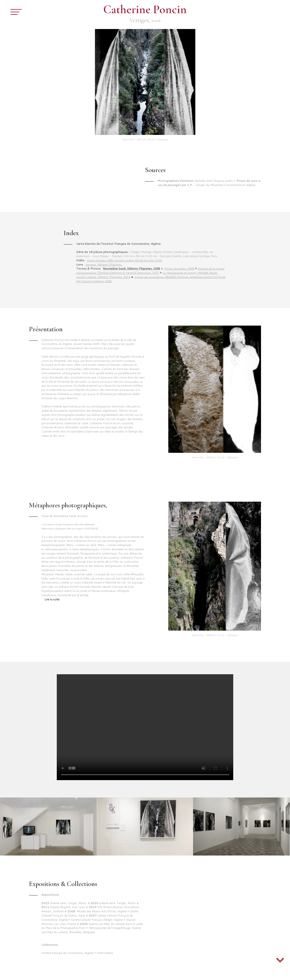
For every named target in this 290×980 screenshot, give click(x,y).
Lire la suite (52, 599)
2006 (179, 269)
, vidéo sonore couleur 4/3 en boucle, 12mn (124, 260)
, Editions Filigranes (104, 265)
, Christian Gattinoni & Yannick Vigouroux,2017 (150, 271)
